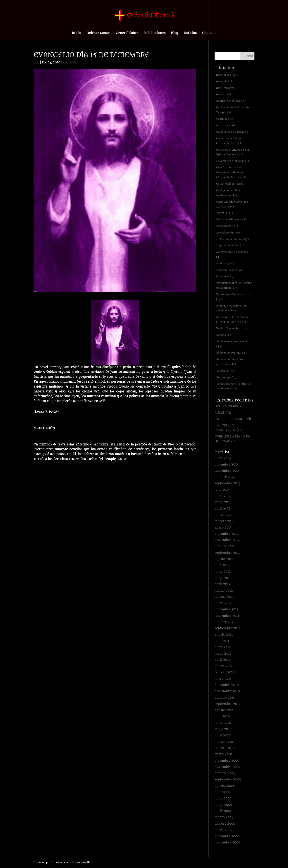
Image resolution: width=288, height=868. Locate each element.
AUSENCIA (223, 413)
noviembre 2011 (227, 616)
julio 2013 (222, 490)
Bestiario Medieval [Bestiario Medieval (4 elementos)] (231, 101)
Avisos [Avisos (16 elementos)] (224, 94)
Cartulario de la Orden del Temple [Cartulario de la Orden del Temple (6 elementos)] (233, 110)
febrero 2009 (225, 824)
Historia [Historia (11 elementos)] (225, 213)
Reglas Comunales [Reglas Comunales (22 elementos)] (231, 328)
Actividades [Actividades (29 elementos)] (227, 75)
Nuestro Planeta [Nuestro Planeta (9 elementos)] (229, 270)
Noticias (190, 33)
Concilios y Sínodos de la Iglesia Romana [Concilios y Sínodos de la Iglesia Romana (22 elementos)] (233, 152)
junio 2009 (223, 799)
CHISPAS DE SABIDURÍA (233, 419)
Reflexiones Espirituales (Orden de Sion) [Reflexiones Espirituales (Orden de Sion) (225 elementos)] (232, 320)
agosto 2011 (224, 635)
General (69, 63)
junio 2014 (223, 458)
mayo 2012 (223, 578)
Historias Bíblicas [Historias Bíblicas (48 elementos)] (231, 219)
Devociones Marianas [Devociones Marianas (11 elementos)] (233, 161)
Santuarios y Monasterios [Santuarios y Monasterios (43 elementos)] (233, 344)
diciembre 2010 (227, 685)
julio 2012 (222, 565)
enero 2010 (223, 754)
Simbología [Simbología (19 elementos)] (227, 377)
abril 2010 (223, 736)
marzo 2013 (224, 515)
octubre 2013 (225, 477)
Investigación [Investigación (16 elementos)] (228, 233)
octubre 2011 (224, 622)
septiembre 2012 (227, 553)
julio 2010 (222, 716)
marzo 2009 (224, 817)
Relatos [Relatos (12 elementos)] (224, 335)
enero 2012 (223, 603)
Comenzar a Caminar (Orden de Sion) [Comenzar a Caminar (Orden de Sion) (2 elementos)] (230, 141)
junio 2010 (223, 723)
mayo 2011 (223, 654)
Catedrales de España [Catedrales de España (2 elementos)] (233, 132)
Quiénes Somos (98, 33)
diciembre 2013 (226, 465)
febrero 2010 (225, 748)
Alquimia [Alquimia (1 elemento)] (224, 81)
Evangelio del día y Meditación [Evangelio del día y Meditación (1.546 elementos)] (228, 193)
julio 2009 (222, 792)
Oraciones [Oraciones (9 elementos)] (225, 276)
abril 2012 (222, 584)
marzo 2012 (224, 591)
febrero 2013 (224, 521)
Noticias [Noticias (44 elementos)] (225, 263)
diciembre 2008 (227, 836)
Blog (175, 33)
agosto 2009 (224, 786)
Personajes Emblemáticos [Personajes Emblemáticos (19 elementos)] (233, 297)
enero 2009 (223, 830)
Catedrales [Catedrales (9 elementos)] (226, 125)
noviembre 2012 (227, 540)
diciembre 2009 (227, 761)
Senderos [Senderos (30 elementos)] (226, 371)
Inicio (76, 33)
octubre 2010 (225, 698)
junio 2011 (222, 647)
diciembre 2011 (226, 609)
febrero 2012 (224, 597)
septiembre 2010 (228, 704)
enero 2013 (223, 528)
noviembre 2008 (227, 843)
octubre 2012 (225, 546)
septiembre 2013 (227, 483)
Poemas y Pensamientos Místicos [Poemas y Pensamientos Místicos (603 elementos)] (232, 308)
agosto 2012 (224, 559)
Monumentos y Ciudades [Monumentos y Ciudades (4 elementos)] (232, 254)
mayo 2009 (223, 805)
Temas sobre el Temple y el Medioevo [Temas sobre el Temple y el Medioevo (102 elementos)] (234, 386)
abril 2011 (222, 660)
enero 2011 (223, 679)
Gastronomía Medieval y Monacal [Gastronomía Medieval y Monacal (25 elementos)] (232, 204)
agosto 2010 (224, 710)
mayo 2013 (223, 502)
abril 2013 (222, 509)
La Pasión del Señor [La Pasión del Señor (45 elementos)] (232, 239)
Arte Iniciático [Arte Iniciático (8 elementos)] (228, 88)
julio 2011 (222, 641)
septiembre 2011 (227, 628)
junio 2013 (223, 496)
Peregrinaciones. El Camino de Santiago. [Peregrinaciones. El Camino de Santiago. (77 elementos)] (234, 285)
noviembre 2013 (227, 471)
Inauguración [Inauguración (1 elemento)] (227, 226)
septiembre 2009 (228, 780)
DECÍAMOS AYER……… (231, 406)
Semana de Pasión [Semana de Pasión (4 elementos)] (231, 353)
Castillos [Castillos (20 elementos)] (225, 119)
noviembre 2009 (227, 767)
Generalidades (127, 33)
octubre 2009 (225, 773)
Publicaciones (155, 33)
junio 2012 (223, 572)
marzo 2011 (223, 666)
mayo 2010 (223, 729)
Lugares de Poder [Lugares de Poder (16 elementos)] (231, 245)
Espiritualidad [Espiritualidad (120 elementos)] (230, 184)
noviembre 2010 (227, 691)
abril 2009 (223, 811)
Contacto (209, 33)
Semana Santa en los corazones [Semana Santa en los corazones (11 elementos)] (230, 362)
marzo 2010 (224, 742)
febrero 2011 (224, 672)
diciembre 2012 (227, 534)
